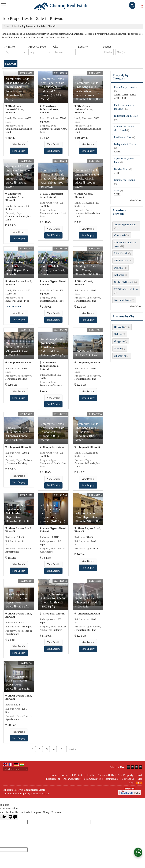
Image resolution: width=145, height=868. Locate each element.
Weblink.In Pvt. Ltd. (40, 794)
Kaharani (119, 275)
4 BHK (117, 98)
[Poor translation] (13, 817)
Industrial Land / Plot (126, 116)
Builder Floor (121, 169)
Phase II (119, 268)
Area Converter (72, 779)
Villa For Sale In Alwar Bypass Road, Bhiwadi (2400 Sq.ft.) (88, 517)
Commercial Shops (124, 180)
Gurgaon (119, 341)
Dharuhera (120, 356)
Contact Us (128, 779)
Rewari (118, 348)
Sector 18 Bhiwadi (124, 282)
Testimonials (111, 779)
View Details (19, 144)
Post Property (125, 775)
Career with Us (106, 775)
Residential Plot (123, 137)
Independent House (125, 144)
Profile (91, 775)
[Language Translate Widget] (16, 769)
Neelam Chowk (123, 300)
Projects (79, 775)
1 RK (124, 98)
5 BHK (117, 152)
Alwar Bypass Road (125, 224)
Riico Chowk (121, 253)
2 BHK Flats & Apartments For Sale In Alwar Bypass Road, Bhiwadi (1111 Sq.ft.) (18, 513)
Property (66, 775)
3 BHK (133, 95)
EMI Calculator (92, 779)
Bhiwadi (15, 26)
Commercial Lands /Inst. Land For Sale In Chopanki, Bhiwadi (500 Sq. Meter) (53, 432)
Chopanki (120, 235)
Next (72, 749)
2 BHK (125, 95)
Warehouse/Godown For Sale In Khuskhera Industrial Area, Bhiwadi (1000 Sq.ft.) (53, 347)
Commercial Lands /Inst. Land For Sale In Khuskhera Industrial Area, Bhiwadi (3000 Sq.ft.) (88, 91)
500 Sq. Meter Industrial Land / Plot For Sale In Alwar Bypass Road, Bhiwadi (53, 266)
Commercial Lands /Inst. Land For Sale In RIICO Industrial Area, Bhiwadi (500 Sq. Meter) (53, 178)
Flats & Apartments (125, 87)
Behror (118, 334)
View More (135, 200)
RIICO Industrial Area (126, 289)
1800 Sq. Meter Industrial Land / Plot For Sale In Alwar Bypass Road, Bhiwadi (18, 266)
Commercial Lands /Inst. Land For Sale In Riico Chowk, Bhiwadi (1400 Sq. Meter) (87, 178)
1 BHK (117, 95)
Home (7, 26)
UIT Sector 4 (121, 260)
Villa (117, 190)
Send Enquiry (19, 151)
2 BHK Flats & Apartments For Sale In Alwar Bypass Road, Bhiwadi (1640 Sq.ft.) (53, 513)
